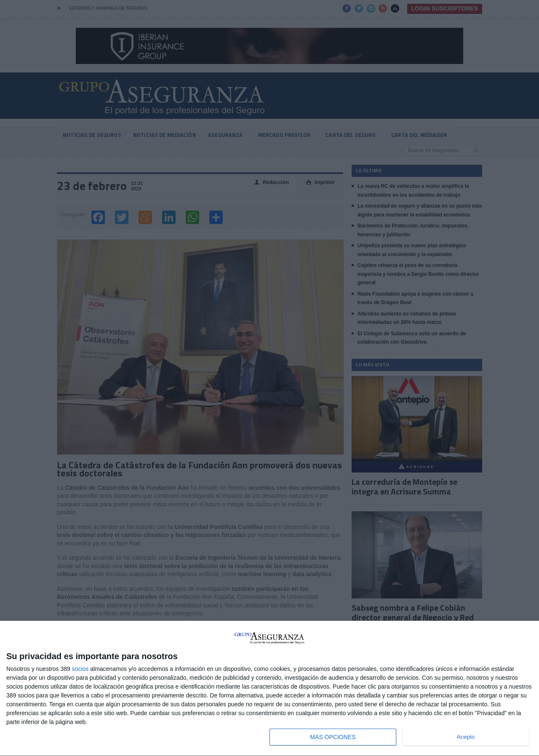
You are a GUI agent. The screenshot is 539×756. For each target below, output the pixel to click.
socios (80, 669)
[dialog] (269, 689)
